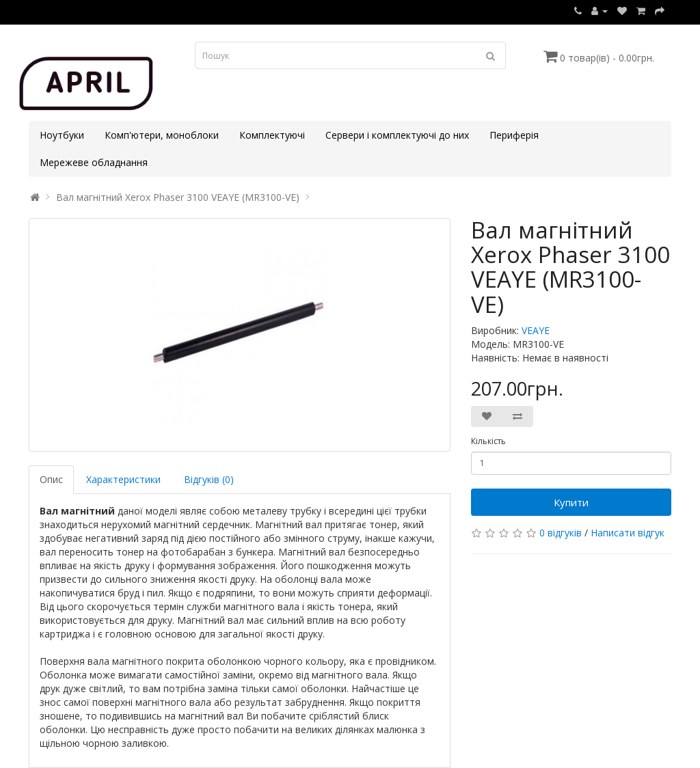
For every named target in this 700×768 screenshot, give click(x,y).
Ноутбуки (62, 135)
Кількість (488, 441)
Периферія (514, 135)
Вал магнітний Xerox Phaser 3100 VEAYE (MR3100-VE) (178, 197)
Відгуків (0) (209, 479)
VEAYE (536, 330)
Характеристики (123, 479)
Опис (51, 479)
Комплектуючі (272, 135)
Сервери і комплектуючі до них (397, 135)
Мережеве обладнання (94, 162)
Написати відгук (628, 533)
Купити (571, 502)
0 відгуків (561, 533)
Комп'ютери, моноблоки (162, 135)
